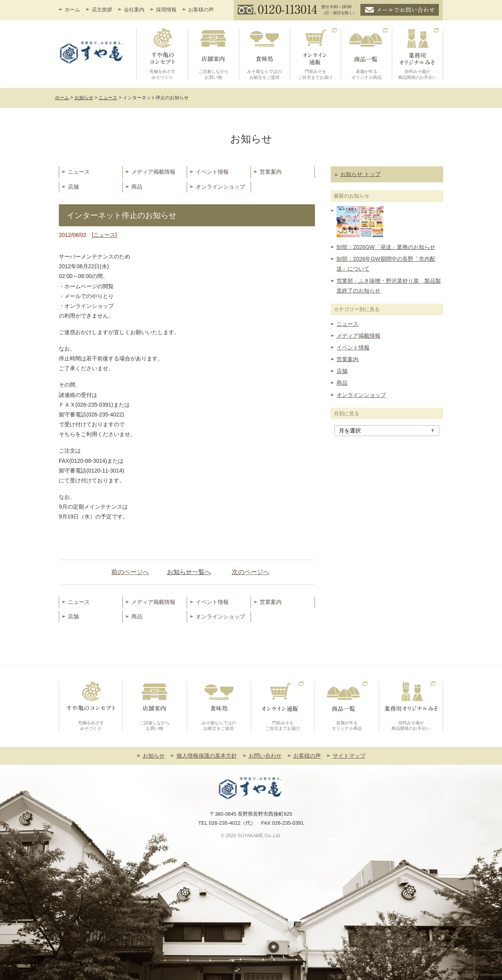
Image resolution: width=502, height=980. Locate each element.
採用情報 (166, 10)
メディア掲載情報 (153, 172)
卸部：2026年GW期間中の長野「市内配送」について (386, 264)
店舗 (73, 187)
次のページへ (251, 572)
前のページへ (130, 572)
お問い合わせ (265, 756)
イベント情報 (212, 172)
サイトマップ (349, 756)
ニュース (79, 172)
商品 (137, 187)
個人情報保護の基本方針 (207, 756)
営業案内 (271, 172)
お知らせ (154, 756)
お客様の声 (201, 10)
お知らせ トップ (360, 174)
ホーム (72, 10)
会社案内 (134, 10)
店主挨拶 (102, 10)
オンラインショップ (220, 187)
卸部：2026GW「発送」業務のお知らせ (386, 247)
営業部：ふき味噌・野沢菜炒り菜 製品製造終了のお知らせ (389, 286)
